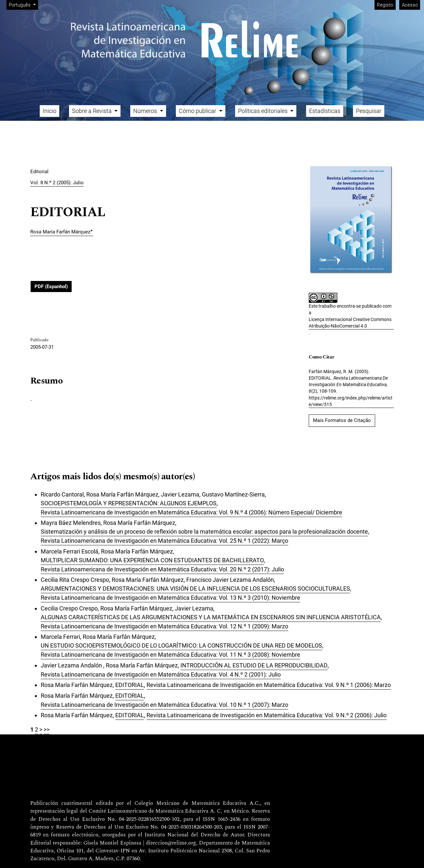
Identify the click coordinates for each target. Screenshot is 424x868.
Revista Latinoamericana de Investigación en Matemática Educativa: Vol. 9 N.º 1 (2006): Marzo (269, 685)
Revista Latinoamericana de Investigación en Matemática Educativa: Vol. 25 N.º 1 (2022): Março (164, 541)
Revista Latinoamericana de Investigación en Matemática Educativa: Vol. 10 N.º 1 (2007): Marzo (164, 705)
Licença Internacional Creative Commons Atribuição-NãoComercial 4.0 (350, 323)
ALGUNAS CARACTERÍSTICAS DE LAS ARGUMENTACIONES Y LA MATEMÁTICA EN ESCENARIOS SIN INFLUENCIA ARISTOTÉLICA (211, 617)
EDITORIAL (130, 685)
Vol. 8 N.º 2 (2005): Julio (57, 183)
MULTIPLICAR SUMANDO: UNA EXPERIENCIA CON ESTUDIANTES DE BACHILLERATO (152, 560)
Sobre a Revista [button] (92, 111)
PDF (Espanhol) (51, 287)
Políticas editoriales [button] (263, 111)
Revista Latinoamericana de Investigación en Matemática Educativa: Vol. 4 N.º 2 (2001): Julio (161, 674)
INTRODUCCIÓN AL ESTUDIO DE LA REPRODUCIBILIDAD (254, 665)
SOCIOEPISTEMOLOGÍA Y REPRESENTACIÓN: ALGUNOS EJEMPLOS (129, 503)
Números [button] (146, 111)
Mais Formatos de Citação (342, 420)
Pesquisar (369, 111)
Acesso (410, 5)
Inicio (49, 111)
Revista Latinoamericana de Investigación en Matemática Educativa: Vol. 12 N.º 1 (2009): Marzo (164, 626)
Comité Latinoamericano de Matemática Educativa (148, 811)
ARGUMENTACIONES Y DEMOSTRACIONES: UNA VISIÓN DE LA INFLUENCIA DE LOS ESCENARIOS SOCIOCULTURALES (195, 588)
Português (23, 4)
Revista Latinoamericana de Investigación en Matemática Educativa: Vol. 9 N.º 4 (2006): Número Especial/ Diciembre (191, 512)
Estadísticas (325, 111)
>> (47, 729)
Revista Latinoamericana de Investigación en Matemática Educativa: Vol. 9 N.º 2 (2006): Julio (267, 715)
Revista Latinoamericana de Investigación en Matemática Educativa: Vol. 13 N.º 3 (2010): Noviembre (170, 598)
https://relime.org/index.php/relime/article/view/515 (350, 401)
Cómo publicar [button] (198, 111)
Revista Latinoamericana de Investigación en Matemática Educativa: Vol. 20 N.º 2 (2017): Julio (162, 569)
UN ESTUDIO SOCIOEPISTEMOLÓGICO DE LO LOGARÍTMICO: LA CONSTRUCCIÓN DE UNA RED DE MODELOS (181, 645)
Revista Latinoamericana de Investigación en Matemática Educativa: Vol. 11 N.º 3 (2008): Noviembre (170, 655)
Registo (385, 5)
